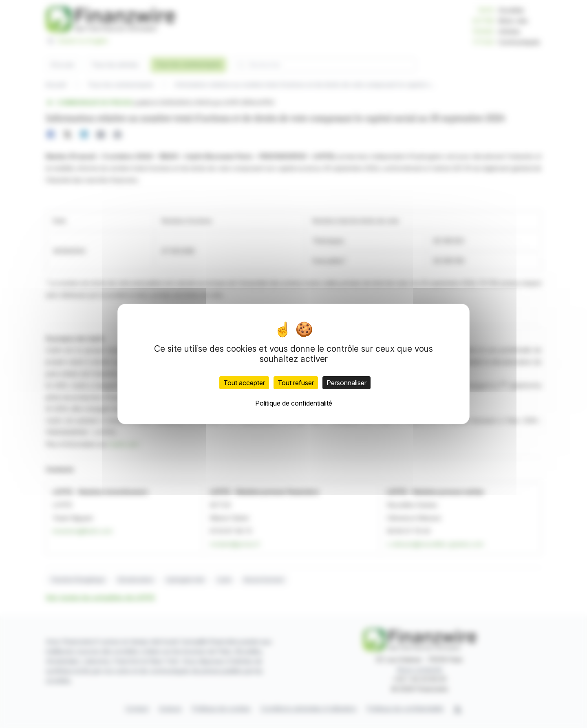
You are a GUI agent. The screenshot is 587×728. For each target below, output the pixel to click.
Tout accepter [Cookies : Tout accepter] (244, 383)
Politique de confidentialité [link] (294, 403)
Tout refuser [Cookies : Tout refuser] (296, 383)
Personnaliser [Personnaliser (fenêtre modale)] (346, 383)
